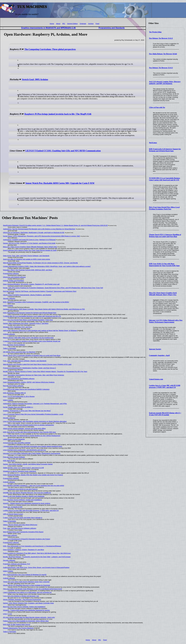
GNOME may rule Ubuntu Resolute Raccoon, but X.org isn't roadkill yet (27, 493)
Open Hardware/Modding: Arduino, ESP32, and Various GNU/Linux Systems (29, 382)
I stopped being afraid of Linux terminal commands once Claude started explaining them (33, 446)
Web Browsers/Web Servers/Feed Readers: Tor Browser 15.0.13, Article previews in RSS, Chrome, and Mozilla (40, 263)
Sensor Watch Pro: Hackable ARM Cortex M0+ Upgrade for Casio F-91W (60, 183)
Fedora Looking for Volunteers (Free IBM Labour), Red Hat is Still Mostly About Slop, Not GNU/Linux (37, 553)
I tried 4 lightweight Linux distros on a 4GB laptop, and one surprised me (27, 592)
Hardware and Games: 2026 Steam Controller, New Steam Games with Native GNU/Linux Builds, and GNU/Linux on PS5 (44, 309)
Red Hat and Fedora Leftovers (13, 386)
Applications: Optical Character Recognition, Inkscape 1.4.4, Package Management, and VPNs (35, 404)
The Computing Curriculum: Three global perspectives (50, 49)
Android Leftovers (9, 334)
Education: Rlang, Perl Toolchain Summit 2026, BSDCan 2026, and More (28, 270)
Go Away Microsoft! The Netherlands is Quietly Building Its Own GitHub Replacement (32, 436)
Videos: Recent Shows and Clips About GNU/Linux (20, 525)
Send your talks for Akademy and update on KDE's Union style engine (27, 259)
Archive (91, 24)
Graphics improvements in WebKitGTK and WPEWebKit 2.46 (48, 28)
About (58, 24)
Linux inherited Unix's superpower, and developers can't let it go (24, 450)
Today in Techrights (10, 348)
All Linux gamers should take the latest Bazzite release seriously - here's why (29, 617)
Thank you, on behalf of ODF (13, 507)
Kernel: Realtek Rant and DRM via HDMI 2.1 (18, 407)
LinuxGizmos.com (156, 379)
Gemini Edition (72, 24)
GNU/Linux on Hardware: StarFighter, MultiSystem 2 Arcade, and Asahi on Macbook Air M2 (34, 233)
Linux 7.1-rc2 (7, 614)
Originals (83, 24)
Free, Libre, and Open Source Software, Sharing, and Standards (25, 361)
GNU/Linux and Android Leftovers (14, 277)
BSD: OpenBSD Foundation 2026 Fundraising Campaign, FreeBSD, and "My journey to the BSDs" (36, 302)
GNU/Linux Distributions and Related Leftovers (19, 379)
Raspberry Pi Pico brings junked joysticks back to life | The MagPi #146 (58, 114)
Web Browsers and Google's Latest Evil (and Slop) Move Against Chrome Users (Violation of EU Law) (37, 364)
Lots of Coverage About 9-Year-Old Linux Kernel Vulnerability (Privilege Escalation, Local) (33, 414)
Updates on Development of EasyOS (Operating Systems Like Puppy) (27, 539)
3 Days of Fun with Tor (157, 107)
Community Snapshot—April (159, 355)
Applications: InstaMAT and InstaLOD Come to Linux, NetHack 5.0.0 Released (29, 240)
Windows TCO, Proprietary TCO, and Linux (18, 327)
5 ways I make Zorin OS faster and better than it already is (23, 518)
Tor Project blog (155, 32)
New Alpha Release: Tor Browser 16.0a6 (163, 54)
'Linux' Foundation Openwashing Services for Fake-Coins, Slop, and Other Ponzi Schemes (34, 375)
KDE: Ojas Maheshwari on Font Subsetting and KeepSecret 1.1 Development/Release (32, 546)
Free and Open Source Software (14, 345)
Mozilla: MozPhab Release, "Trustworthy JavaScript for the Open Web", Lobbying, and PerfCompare (37, 557)
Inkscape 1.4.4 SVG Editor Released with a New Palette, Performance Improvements (166, 321)
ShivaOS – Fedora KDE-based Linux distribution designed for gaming (26, 610)
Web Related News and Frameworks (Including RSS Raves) (23, 532)
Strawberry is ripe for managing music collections (20, 471)
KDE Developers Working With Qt (14, 393)
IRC (64, 24)
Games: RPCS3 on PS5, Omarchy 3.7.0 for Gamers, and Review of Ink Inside (29, 243)
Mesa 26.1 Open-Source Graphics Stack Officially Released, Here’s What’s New (163, 294)
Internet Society (155, 349)
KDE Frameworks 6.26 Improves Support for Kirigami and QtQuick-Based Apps (165, 150)
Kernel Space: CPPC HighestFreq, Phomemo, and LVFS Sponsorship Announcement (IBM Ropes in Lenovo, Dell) (42, 236)
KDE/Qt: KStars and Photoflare (14, 281)
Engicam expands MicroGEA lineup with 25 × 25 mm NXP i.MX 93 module (165, 414)
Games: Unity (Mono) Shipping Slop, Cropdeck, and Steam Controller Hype (28, 603)
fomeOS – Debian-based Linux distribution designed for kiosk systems (27, 503)
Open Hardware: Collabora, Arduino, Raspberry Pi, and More (24, 550)
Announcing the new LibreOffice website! (17, 443)
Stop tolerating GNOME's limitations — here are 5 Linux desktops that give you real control (34, 485)
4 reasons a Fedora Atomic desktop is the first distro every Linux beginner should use (32, 341)
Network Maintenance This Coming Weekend (18, 628)
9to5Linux (153, 143)
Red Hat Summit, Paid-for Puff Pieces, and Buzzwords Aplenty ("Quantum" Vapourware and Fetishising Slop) (40, 291)
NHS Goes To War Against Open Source (17, 624)
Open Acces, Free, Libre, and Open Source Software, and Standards (26, 256)
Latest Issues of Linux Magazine (14, 439)
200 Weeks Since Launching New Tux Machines (19, 352)
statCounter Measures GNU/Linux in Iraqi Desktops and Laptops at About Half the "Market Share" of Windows (40, 330)
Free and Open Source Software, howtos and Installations (23, 500)
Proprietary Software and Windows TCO (17, 564)
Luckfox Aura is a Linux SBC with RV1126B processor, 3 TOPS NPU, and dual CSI (165, 386)
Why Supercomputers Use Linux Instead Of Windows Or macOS (25, 575)
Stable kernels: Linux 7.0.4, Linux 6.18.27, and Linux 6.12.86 (23, 468)
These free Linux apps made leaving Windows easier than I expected (26, 582)
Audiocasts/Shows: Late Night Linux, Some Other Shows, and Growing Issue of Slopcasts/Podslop (36, 567)
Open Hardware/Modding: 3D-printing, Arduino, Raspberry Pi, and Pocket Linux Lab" (31, 284)
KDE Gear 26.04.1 (9, 461)
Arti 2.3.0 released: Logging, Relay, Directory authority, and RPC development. (165, 83)
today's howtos (8, 306)
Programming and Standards (112, 28)
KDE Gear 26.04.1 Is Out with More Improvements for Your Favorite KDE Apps (164, 265)
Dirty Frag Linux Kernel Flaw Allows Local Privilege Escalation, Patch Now (164, 208)
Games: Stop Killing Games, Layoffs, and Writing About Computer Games (28, 464)
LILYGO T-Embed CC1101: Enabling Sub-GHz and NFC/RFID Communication (63, 151)
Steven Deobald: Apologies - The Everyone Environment (22, 600)
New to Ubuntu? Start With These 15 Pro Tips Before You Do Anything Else (28, 338)
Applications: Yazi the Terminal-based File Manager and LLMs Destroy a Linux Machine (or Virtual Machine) (39, 229)
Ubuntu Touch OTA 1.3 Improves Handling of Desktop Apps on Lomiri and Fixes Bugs (165, 236)
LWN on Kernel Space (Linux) (13, 514)
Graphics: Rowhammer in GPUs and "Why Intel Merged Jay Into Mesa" (27, 411)
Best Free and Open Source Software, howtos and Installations (24, 607)
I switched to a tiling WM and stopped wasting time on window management (29, 425)
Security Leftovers (9, 298)
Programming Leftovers (11, 273)
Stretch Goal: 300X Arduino (35, 79)
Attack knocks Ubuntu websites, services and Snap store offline (24, 428)
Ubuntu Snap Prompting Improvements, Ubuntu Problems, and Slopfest (27, 295)
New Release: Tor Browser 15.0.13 (161, 38)
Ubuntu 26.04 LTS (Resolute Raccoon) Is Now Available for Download (27, 585)
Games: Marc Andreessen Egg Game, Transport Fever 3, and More (26, 323)
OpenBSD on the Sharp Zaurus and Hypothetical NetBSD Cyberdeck (26, 389)
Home (52, 24)
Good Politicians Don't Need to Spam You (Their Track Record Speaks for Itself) (30, 250)
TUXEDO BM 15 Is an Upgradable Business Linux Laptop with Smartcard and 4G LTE (164, 179)
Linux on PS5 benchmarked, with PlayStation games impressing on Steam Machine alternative (35, 421)
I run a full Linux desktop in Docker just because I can (21, 596)
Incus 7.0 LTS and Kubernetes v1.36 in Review (19, 396)
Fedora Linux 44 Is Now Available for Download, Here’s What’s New (26, 621)
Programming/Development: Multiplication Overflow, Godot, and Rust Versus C (30, 368)
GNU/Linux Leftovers (10, 535)
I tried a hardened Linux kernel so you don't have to (20, 489)
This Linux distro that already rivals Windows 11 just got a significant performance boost (33, 589)
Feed (97, 24)
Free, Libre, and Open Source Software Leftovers (20, 528)
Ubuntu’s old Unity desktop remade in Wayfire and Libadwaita (24, 496)
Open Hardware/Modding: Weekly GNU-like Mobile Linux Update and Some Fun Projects (33, 475)
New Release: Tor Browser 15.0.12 (161, 68)
